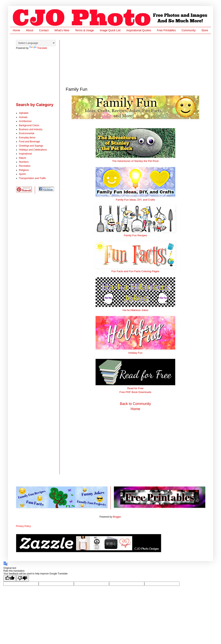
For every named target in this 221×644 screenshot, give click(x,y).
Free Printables (166, 30)
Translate (38, 48)
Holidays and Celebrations (33, 150)
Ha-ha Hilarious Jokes (135, 310)
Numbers (24, 162)
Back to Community (135, 404)
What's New (62, 30)
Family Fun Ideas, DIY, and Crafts (135, 200)
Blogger (117, 517)
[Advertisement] (87, 60)
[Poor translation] (22, 578)
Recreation (25, 166)
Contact (44, 30)
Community (189, 30)
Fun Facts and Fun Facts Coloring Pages (135, 271)
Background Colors (29, 125)
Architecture (25, 121)
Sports (22, 174)
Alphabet (24, 113)
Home (16, 30)
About (30, 30)
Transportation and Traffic (32, 178)
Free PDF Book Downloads (135, 392)
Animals (23, 117)
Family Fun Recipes (135, 235)
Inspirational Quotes (139, 30)
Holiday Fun (135, 353)
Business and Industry (31, 129)
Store (205, 30)
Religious (24, 170)
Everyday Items (27, 138)
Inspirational (25, 154)
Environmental (27, 133)
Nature (22, 158)
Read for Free (135, 388)
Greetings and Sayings (31, 146)
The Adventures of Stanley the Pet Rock (135, 161)
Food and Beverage (29, 142)
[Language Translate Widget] (36, 43)
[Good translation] (10, 578)
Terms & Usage (84, 30)
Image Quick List (110, 30)
